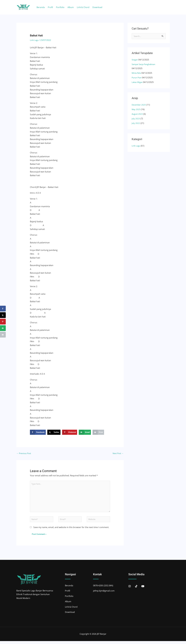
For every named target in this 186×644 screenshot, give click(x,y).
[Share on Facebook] (38, 432)
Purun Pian (137, 78)
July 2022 (136, 123)
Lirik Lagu (34, 40)
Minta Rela (137, 73)
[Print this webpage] (98, 432)
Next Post (118, 454)
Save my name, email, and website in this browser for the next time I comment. (71, 530)
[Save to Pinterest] (70, 432)
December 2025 (139, 105)
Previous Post (25, 454)
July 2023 (136, 119)
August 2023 (138, 114)
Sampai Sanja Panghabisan (145, 65)
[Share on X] (54, 432)
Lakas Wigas (137, 82)
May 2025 (136, 110)
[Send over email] (85, 432)
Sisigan (135, 60)
